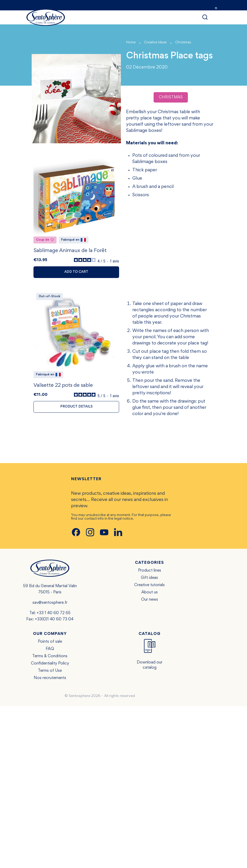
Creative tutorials (149, 585)
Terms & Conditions (50, 656)
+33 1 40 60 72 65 (54, 613)
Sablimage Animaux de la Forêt (70, 251)
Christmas (171, 97)
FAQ (50, 649)
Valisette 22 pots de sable (63, 385)
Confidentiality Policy (50, 663)
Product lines (150, 571)
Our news (150, 600)
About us (150, 592)
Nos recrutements (50, 678)
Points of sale (50, 642)
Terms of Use (50, 671)
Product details (76, 407)
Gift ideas (149, 578)
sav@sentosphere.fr (50, 603)
